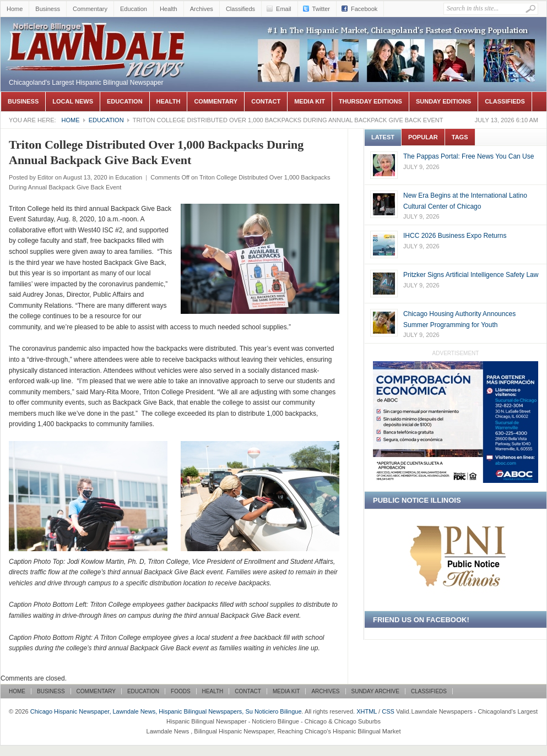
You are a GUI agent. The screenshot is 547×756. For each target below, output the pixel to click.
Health (169, 9)
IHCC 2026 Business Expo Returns (455, 236)
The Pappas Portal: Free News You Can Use (469, 156)
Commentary (90, 9)
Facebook (364, 9)
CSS (388, 711)
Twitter (321, 9)
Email (284, 9)
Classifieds (240, 9)
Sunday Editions (443, 101)
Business (48, 9)
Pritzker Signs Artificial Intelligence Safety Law (471, 275)
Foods (181, 691)
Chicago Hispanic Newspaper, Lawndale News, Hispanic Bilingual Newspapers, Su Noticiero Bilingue (97, 34)
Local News (73, 101)
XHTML (367, 711)
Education (134, 9)
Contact (266, 101)
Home (15, 9)
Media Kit (310, 101)
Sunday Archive (375, 691)
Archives (202, 9)
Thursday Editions (370, 101)
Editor (45, 177)
